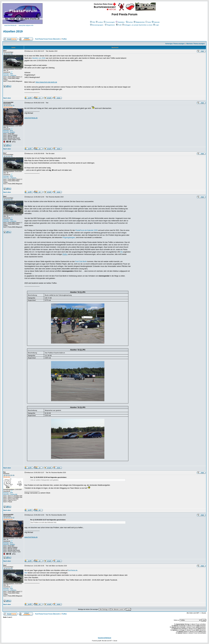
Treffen (64, 39)
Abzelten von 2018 (39, 58)
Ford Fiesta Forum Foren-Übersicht (47, 39)
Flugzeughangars (69, 238)
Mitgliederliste (139, 22)
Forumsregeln (109, 22)
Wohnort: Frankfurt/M (10, 494)
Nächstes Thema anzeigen (196, 44)
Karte (148, 22)
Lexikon (99, 22)
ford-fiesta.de (73, 570)
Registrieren (110, 25)
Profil (119, 25)
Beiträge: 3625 (8, 131)
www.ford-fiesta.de (10, 25)
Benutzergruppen (97, 25)
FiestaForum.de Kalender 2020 (87, 230)
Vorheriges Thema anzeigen (175, 44)
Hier (26, 573)
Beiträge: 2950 (8, 74)
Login (156, 25)
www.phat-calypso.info (26, 25)
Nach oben (7, 98)
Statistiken (120, 22)
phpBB (100, 641)
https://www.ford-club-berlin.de (46, 82)
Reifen (65, 254)
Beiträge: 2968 (8, 493)
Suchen (129, 22)
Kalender (156, 22)
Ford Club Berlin (81, 262)
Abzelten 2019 (13, 31)
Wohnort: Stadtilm (9, 132)
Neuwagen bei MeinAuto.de (105, 638)
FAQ (93, 22)
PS (121, 252)
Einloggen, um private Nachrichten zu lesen (137, 25)
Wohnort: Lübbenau (10, 75)
